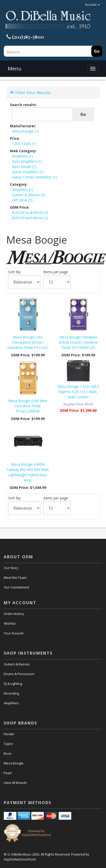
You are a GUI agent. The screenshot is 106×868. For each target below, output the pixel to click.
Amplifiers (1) (23, 156)
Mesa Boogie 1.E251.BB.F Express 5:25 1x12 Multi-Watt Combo (78, 392)
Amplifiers (11, 703)
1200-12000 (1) (24, 144)
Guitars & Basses (17, 664)
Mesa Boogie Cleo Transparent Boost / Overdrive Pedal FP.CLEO (28, 342)
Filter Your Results (30, 92)
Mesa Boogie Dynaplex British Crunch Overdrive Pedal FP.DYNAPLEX (78, 342)
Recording (11, 693)
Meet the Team (15, 578)
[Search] (38, 52)
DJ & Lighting (13, 684)
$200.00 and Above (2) (30, 218)
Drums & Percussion (19, 674)
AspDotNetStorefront (20, 859)
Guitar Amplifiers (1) (28, 172)
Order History (14, 614)
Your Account (14, 633)
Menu (15, 69)
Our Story (11, 568)
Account (92, 5)
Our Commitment (16, 587)
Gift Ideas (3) (22, 200)
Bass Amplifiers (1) (27, 161)
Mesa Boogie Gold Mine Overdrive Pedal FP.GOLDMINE (28, 406)
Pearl (8, 773)
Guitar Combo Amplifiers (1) (34, 177)
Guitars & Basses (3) (29, 195)
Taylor (8, 744)
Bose (8, 753)
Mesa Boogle (14, 763)
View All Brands (15, 783)
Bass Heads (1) (24, 167)
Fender (9, 734)
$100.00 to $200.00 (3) (30, 213)
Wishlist (10, 623)
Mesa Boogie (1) (25, 131)
